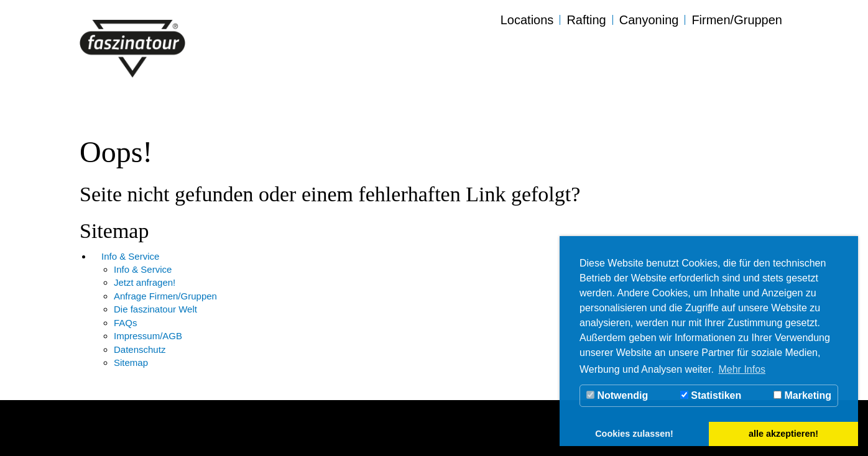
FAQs (126, 323)
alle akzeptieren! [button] (783, 434)
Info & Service (130, 256)
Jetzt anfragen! (145, 282)
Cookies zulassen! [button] (634, 434)
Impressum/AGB (148, 336)
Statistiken (711, 395)
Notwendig (617, 395)
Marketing (802, 395)
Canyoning (649, 20)
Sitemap (131, 363)
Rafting (586, 20)
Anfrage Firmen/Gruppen (165, 296)
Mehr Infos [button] (742, 369)
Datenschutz (140, 349)
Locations (527, 20)
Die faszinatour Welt (155, 309)
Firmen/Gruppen (737, 20)
